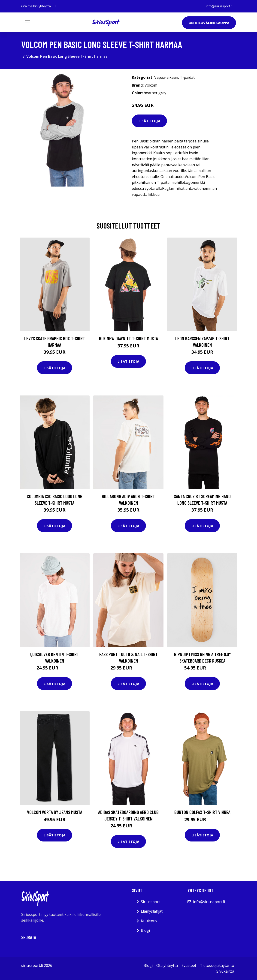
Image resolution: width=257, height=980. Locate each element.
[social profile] (56, 6)
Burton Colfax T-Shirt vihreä (202, 812)
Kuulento (149, 921)
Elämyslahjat (152, 911)
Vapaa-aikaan (166, 77)
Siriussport (150, 902)
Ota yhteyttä (167, 965)
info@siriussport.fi (219, 6)
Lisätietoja (149, 121)
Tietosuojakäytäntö (217, 965)
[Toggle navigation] (27, 22)
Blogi (145, 930)
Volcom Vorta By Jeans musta (55, 812)
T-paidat (187, 77)
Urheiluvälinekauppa (209, 23)
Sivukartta (225, 971)
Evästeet (189, 965)
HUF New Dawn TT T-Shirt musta (128, 338)
